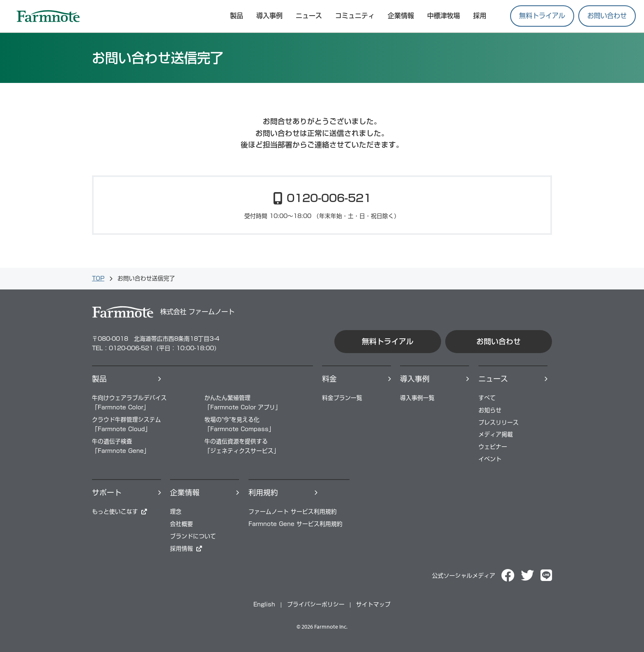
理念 (176, 512)
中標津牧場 (444, 16)
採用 (480, 16)
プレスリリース (499, 422)
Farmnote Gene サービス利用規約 (296, 524)
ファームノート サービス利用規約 (293, 512)
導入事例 (269, 16)
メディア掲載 (496, 434)
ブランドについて (193, 536)
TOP (98, 278)
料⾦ (329, 379)
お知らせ (490, 410)
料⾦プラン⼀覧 (342, 398)
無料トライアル (542, 16)
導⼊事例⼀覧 (417, 398)
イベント (490, 459)
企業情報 (401, 16)
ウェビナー (493, 447)
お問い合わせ (607, 16)
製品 (99, 379)
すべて (487, 398)
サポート (107, 492)
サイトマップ (373, 604)
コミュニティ (355, 16)
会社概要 (182, 524)
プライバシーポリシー (316, 604)
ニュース (309, 16)
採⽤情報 (182, 549)
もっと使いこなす (115, 512)
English (264, 604)
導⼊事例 (415, 379)
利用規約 (263, 492)
